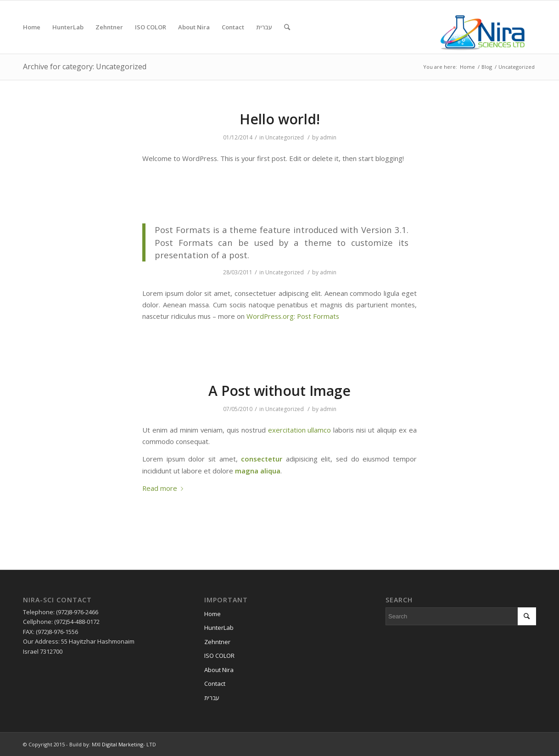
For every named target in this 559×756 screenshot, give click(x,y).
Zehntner (217, 642)
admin (328, 137)
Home (467, 67)
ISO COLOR (219, 656)
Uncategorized (285, 137)
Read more (165, 488)
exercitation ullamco (300, 430)
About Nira (219, 670)
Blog (487, 67)
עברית (212, 698)
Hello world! (280, 119)
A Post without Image (279, 391)
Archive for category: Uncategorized (85, 67)
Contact (215, 684)
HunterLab (219, 628)
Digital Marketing (123, 744)
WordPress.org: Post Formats (293, 316)
